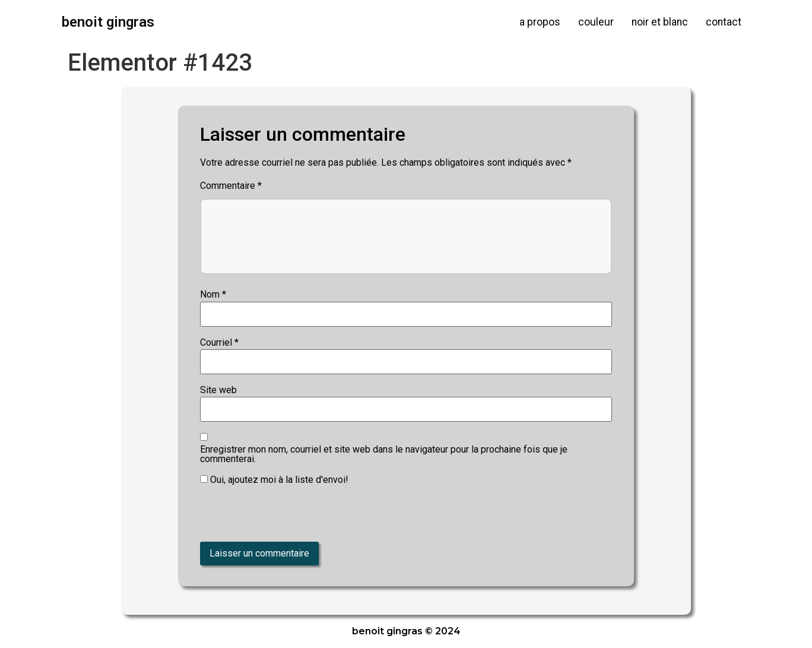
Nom (213, 295)
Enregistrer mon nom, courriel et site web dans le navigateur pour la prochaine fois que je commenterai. (384, 454)
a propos (540, 22)
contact (724, 22)
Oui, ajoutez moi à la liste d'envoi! (274, 480)
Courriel (219, 343)
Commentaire (231, 186)
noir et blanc (660, 22)
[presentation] (281, 516)
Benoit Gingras (108, 22)
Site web (218, 390)
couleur (596, 22)
